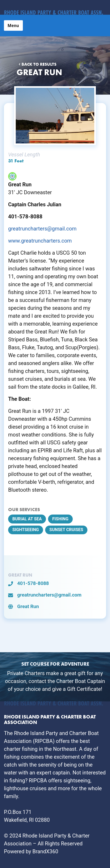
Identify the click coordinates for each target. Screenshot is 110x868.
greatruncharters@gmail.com (42, 229)
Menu (13, 26)
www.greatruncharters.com (40, 241)
